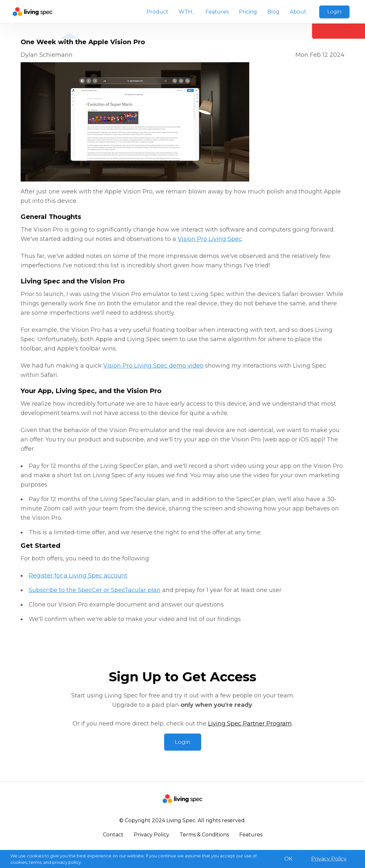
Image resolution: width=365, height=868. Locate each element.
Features (217, 12)
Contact (113, 835)
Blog (273, 12)
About (298, 12)
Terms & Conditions (204, 835)
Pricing (248, 12)
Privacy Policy (152, 835)
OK (288, 859)
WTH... (187, 12)
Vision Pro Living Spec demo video (153, 366)
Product (157, 12)
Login (334, 12)
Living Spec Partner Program (250, 724)
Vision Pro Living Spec (210, 239)
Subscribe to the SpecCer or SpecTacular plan (95, 590)
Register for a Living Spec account (78, 576)
